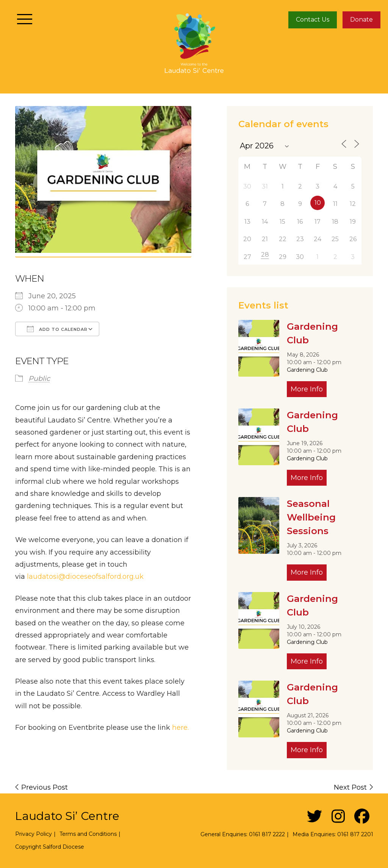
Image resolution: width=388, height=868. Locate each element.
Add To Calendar (57, 329)
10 (318, 203)
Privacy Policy (34, 834)
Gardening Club (307, 370)
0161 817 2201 (355, 834)
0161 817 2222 (267, 834)
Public (39, 379)
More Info (307, 389)
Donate (361, 19)
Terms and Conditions (88, 834)
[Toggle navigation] (25, 19)
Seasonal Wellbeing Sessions (311, 517)
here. (180, 728)
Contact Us (313, 19)
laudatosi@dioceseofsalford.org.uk (85, 577)
